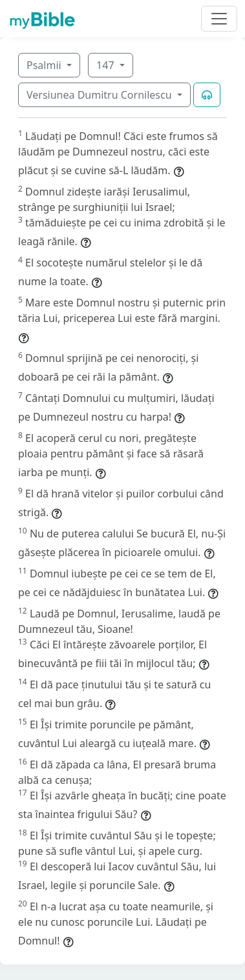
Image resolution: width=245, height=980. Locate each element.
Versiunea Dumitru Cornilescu (101, 95)
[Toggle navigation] (219, 19)
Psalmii (45, 65)
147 (107, 65)
